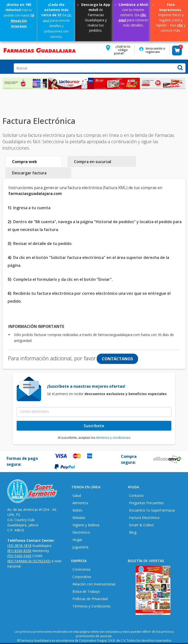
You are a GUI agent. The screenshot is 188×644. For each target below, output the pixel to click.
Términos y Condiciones (92, 606)
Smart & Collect (141, 525)
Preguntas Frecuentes (146, 503)
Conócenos (82, 569)
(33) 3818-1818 (19, 546)
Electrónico (81, 532)
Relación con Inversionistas (94, 584)
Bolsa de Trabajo (86, 591)
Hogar (77, 540)
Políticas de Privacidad (90, 599)
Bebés (77, 510)
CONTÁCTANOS (117, 359)
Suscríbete (94, 426)
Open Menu (6, 67)
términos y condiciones (113, 438)
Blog (133, 532)
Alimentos (80, 503)
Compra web (24, 162)
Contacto (136, 496)
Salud (77, 496)
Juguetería (80, 547)
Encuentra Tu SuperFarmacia (152, 510)
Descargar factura (29, 173)
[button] (119, 51)
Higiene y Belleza (86, 525)
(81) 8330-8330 (19, 551)
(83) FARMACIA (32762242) (29, 561)
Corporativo (82, 577)
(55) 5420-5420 (19, 556)
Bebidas (79, 518)
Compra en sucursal (93, 162)
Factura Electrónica (144, 518)
